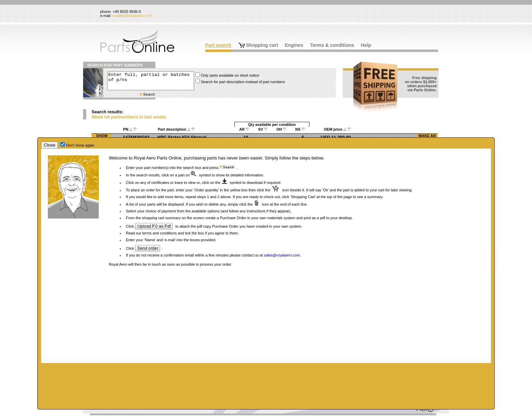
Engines (294, 45)
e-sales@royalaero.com (132, 16)
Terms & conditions (332, 45)
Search (149, 94)
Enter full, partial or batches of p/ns (151, 81)
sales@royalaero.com (282, 255)
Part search (218, 45)
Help (366, 45)
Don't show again (80, 145)
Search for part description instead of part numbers (243, 82)
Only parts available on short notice (230, 75)
